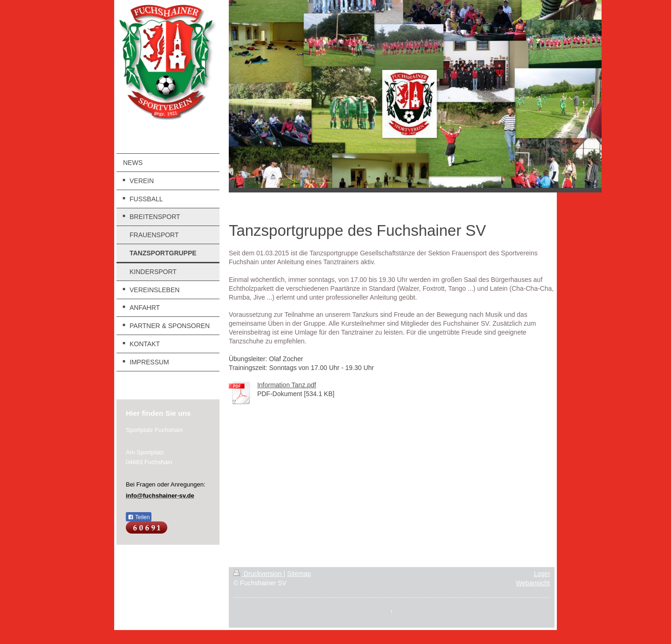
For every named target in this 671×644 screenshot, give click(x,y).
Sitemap (299, 574)
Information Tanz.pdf (287, 385)
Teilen (139, 517)
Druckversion (258, 574)
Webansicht (533, 583)
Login (542, 574)
